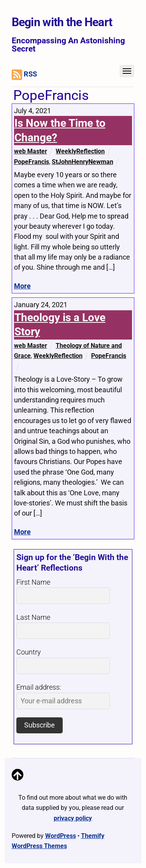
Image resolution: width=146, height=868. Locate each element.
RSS (25, 75)
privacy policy (73, 818)
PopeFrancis (32, 162)
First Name (33, 582)
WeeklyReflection (80, 151)
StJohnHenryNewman (83, 162)
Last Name (33, 617)
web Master (31, 151)
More (22, 286)
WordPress (61, 836)
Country (29, 652)
